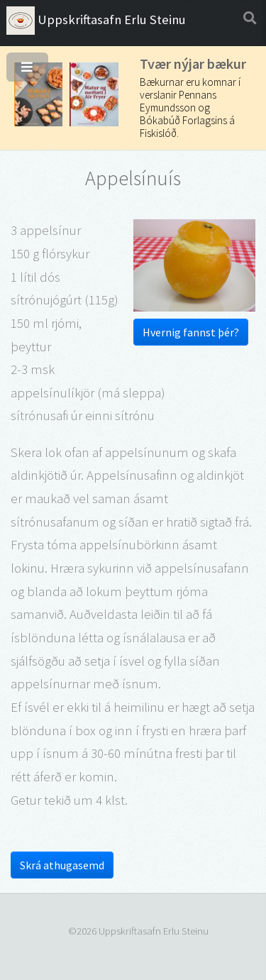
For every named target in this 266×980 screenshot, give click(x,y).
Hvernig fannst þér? (191, 332)
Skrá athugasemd (62, 865)
